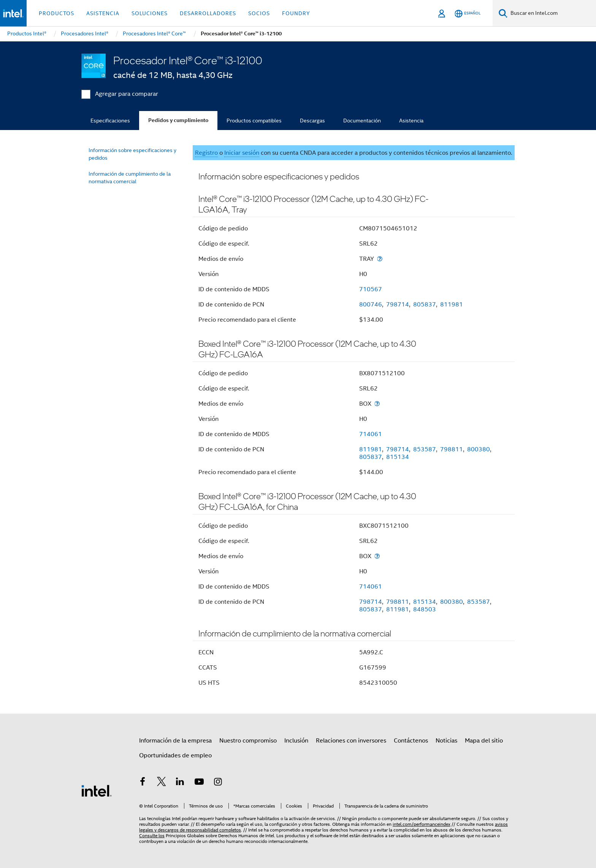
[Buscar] (503, 13)
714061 (371, 434)
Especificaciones (110, 121)
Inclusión (296, 741)
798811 (452, 449)
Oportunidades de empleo (175, 755)
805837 (425, 305)
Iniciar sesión (242, 153)
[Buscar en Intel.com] (552, 13)
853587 (425, 449)
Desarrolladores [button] (208, 13)
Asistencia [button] (103, 13)
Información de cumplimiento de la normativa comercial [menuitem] (130, 178)
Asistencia (411, 121)
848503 (425, 609)
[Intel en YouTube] (199, 783)
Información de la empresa (175, 741)
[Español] (468, 13)
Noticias (446, 741)
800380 (479, 449)
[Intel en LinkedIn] (180, 783)
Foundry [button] (296, 13)
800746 (371, 305)
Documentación (362, 121)
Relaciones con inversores (351, 741)
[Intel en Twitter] (162, 783)
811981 (452, 305)
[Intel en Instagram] (218, 783)
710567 (371, 289)
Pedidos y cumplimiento (178, 120)
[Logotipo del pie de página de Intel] (97, 790)
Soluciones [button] (150, 13)
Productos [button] (56, 13)
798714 (398, 305)
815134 (398, 457)
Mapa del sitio (484, 741)
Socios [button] (259, 13)
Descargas (312, 121)
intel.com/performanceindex (422, 824)
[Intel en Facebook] (143, 783)
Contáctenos (411, 741)
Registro (206, 153)
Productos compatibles (254, 121)
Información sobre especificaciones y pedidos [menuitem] (132, 154)
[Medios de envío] (380, 259)
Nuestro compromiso (248, 741)
